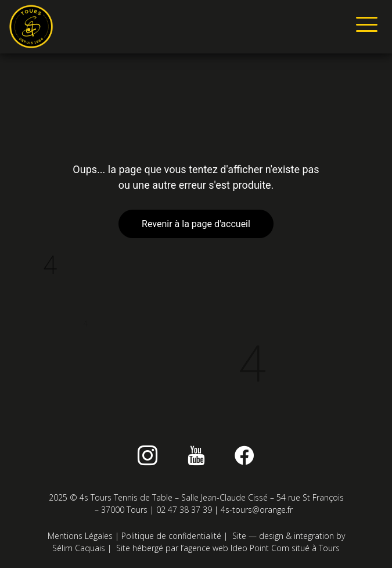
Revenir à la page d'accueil (196, 224)
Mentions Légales (80, 536)
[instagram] (148, 455)
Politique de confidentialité (171, 536)
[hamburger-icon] (364, 27)
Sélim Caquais (79, 548)
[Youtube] (196, 455)
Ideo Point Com (260, 548)
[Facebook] (244, 455)
